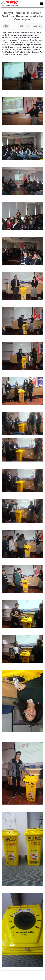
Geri (7, 26)
